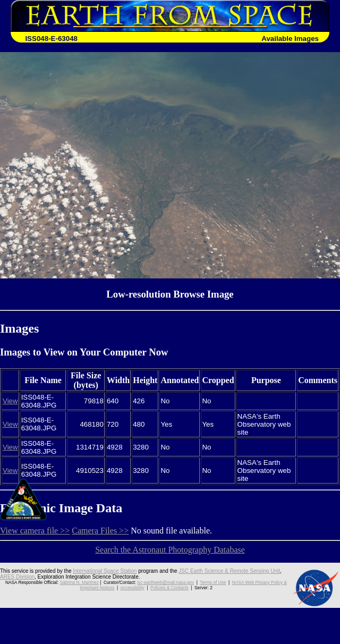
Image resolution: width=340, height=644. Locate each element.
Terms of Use (213, 582)
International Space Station (105, 571)
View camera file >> (35, 531)
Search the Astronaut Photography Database (170, 550)
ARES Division (17, 577)
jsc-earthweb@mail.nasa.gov (165, 582)
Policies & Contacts (169, 588)
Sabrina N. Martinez (79, 582)
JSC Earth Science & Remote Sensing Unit (229, 571)
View (10, 401)
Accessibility (132, 588)
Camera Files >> (100, 531)
